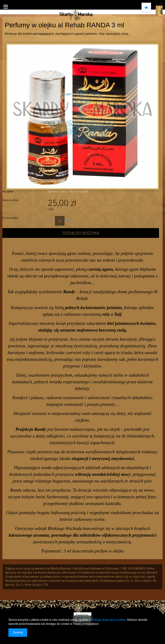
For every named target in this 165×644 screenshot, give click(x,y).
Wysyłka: (8, 191)
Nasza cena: (11, 200)
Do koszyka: (11, 218)
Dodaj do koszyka (81, 233)
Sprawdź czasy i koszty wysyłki (68, 191)
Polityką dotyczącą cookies (108, 620)
